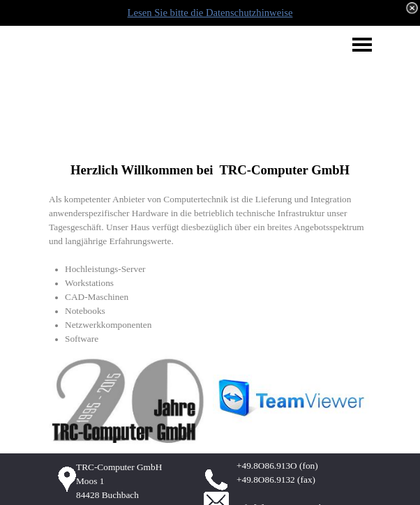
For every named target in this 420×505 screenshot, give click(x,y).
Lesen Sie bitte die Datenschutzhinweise (210, 13)
